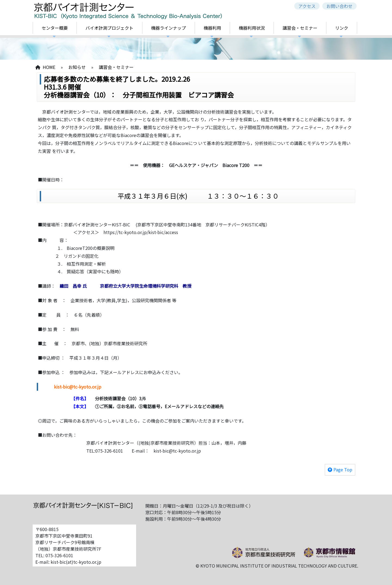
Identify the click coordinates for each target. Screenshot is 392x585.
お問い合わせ (339, 6)
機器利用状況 (252, 28)
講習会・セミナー (300, 28)
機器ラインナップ (169, 28)
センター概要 (55, 28)
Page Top (343, 469)
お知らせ (77, 67)
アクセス (307, 6)
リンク (342, 28)
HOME (49, 67)
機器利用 (212, 28)
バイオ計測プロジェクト (109, 28)
